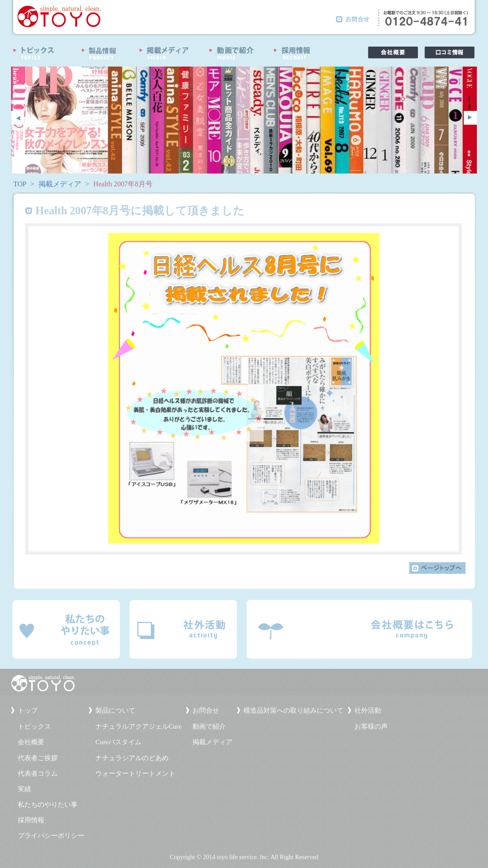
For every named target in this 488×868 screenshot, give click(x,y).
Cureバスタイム (118, 742)
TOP (20, 184)
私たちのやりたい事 (48, 805)
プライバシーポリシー (51, 836)
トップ (28, 710)
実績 (24, 789)
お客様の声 (371, 726)
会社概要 (31, 742)
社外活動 (368, 710)
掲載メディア (60, 184)
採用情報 (31, 820)
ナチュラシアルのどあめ (132, 758)
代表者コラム (38, 773)
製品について (115, 710)
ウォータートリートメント (135, 773)
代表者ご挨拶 (38, 758)
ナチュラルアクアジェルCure (138, 726)
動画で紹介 (209, 726)
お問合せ (206, 710)
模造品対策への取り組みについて (293, 710)
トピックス (34, 726)
